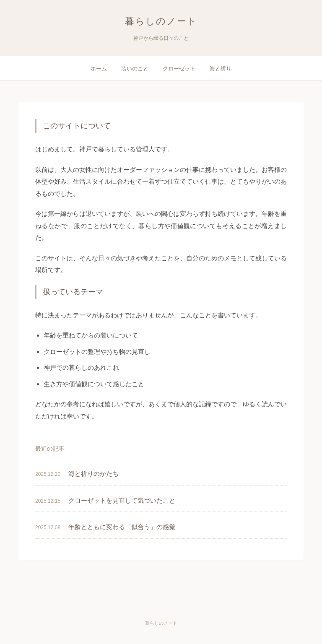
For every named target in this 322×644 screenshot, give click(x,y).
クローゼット (179, 69)
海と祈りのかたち (93, 474)
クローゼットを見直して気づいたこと (122, 500)
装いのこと (135, 69)
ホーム (99, 69)
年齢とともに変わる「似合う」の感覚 (122, 527)
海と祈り (221, 69)
